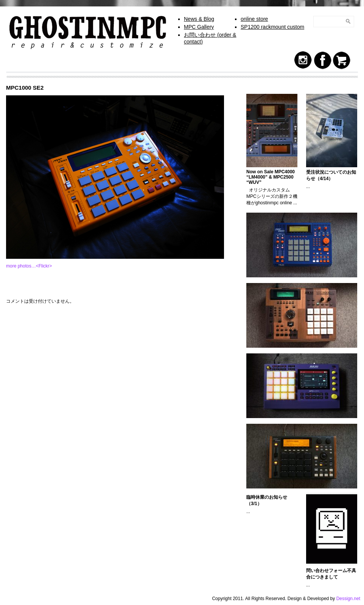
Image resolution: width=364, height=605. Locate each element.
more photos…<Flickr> (29, 266)
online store (254, 19)
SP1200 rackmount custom (272, 27)
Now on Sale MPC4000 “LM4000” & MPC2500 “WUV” (271, 177)
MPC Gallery (199, 27)
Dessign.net (348, 599)
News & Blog (199, 19)
